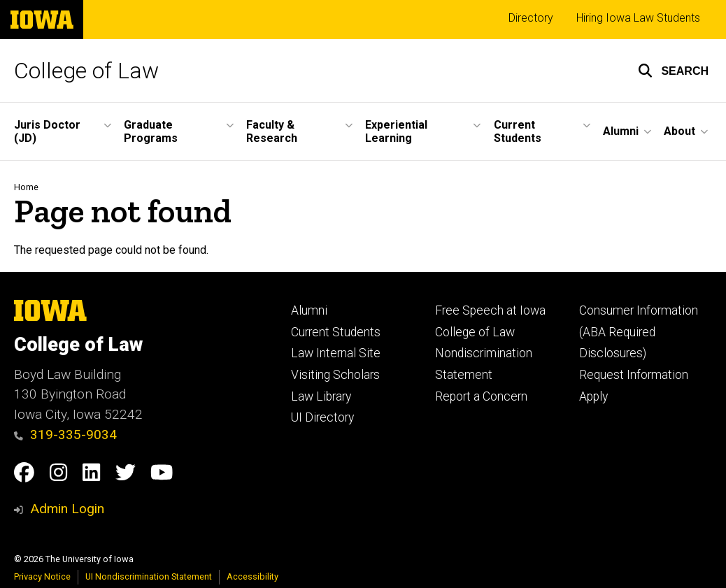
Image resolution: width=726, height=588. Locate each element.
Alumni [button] (621, 131)
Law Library (321, 396)
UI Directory (322, 417)
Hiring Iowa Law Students (638, 18)
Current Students (336, 332)
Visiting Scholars (335, 375)
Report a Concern (481, 396)
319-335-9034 (65, 435)
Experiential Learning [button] (396, 131)
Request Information (634, 375)
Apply (593, 396)
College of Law (86, 71)
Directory (531, 18)
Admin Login (67, 509)
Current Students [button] (518, 131)
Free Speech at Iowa (490, 310)
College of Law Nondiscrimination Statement (484, 353)
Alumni (309, 310)
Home (26, 187)
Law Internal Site (336, 353)
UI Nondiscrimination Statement (149, 576)
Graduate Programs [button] (151, 131)
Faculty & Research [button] (272, 131)
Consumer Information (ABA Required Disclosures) (639, 332)
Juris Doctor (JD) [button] (47, 131)
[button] (673, 71)
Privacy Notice (42, 576)
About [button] (679, 131)
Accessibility (252, 576)
